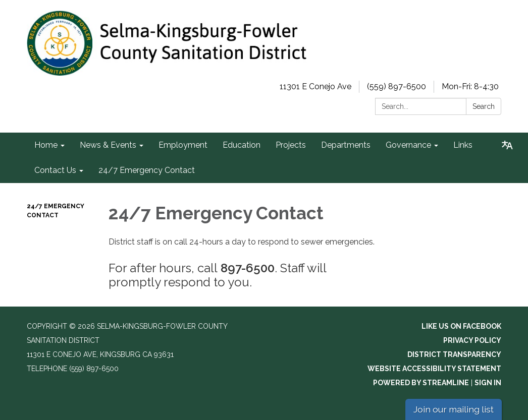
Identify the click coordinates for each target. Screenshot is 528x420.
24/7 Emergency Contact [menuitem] (147, 170)
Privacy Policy (472, 340)
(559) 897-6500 (397, 86)
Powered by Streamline (421, 383)
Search (484, 106)
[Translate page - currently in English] (507, 145)
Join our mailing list (454, 409)
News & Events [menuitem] (108, 145)
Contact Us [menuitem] (55, 170)
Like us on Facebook (461, 326)
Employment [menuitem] (183, 145)
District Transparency (454, 354)
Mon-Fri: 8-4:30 (470, 86)
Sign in (488, 383)
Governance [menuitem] (408, 145)
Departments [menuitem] (346, 145)
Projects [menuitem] (291, 145)
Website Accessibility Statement (434, 369)
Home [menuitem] (46, 145)
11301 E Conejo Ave (315, 86)
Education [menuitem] (242, 145)
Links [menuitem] (463, 145)
